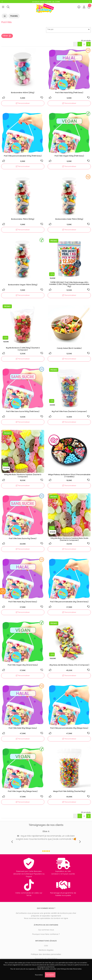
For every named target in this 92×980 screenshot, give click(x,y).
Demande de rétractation (46, 959)
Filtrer (7, 36)
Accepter (50, 975)
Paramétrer (39, 975)
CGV (46, 946)
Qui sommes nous (46, 930)
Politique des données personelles (46, 954)
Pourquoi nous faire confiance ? (46, 934)
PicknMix (14, 16)
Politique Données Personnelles (71, 969)
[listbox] (68, 30)
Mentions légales (46, 950)
